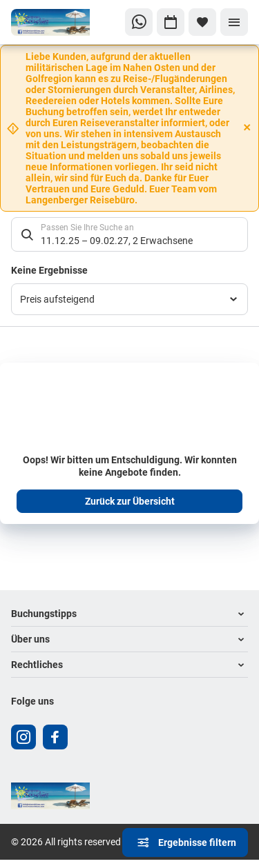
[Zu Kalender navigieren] (171, 22)
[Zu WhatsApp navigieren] (139, 22)
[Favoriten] (202, 22)
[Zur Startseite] (57, 22)
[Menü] (234, 22)
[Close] (247, 128)
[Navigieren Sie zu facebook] (55, 737)
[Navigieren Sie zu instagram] (23, 737)
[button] (129, 614)
